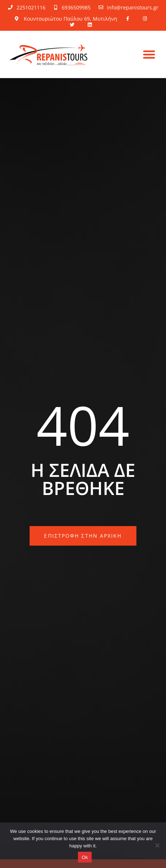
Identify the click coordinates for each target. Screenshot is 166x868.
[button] (149, 54)
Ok (85, 857)
